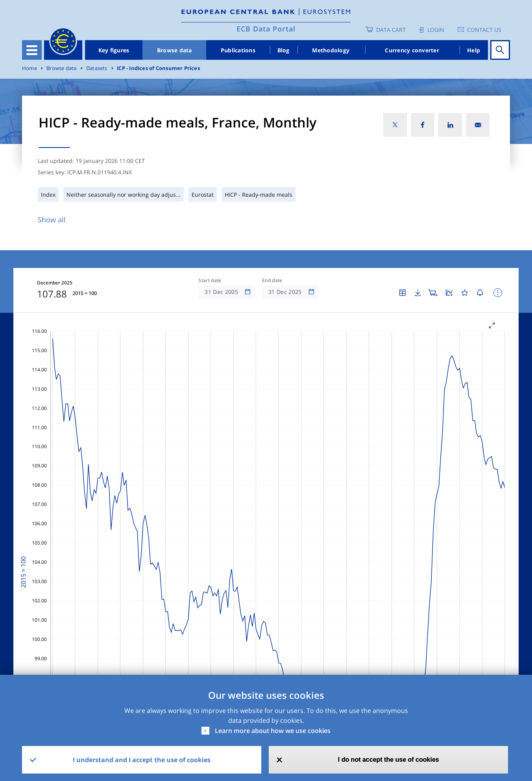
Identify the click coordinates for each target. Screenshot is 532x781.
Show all (52, 220)
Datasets (97, 68)
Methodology (331, 50)
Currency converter (412, 50)
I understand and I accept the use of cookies (142, 760)
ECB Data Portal (266, 29)
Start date (210, 281)
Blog (284, 50)
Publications (238, 50)
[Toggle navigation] (32, 50)
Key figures (114, 50)
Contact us (484, 30)
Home (30, 68)
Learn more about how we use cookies (273, 731)
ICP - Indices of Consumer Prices (158, 68)
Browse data (175, 50)
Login (436, 30)
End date (272, 281)
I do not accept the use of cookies (389, 760)
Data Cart (391, 30)
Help (474, 50)
